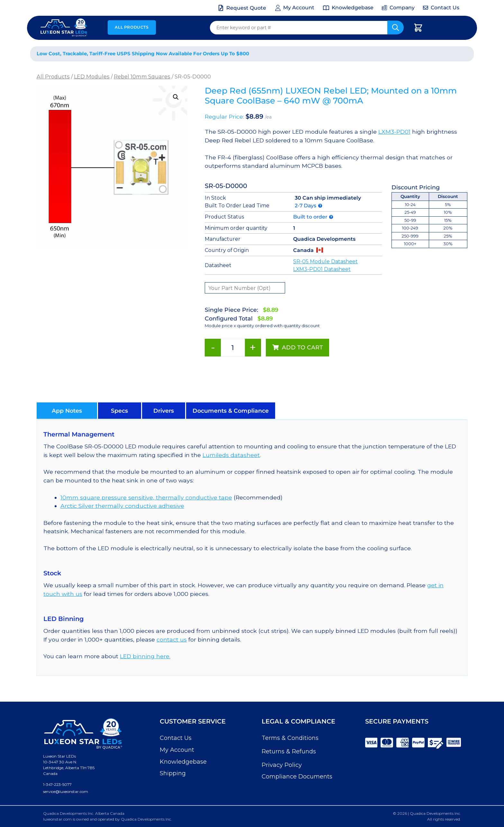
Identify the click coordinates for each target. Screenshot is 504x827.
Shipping (173, 773)
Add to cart (302, 347)
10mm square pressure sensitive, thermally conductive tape (146, 497)
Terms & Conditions (290, 738)
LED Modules (92, 76)
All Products (132, 27)
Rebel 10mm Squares (142, 76)
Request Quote (246, 8)
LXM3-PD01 (394, 132)
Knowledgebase (183, 762)
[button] (176, 97)
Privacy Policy (282, 765)
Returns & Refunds (289, 751)
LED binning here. (145, 656)
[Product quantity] (233, 348)
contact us (172, 639)
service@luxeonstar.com (66, 791)
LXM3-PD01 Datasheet (322, 269)
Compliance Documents (297, 777)
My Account (177, 750)
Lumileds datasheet (231, 455)
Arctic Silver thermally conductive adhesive (122, 506)
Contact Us (176, 738)
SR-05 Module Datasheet (325, 261)
